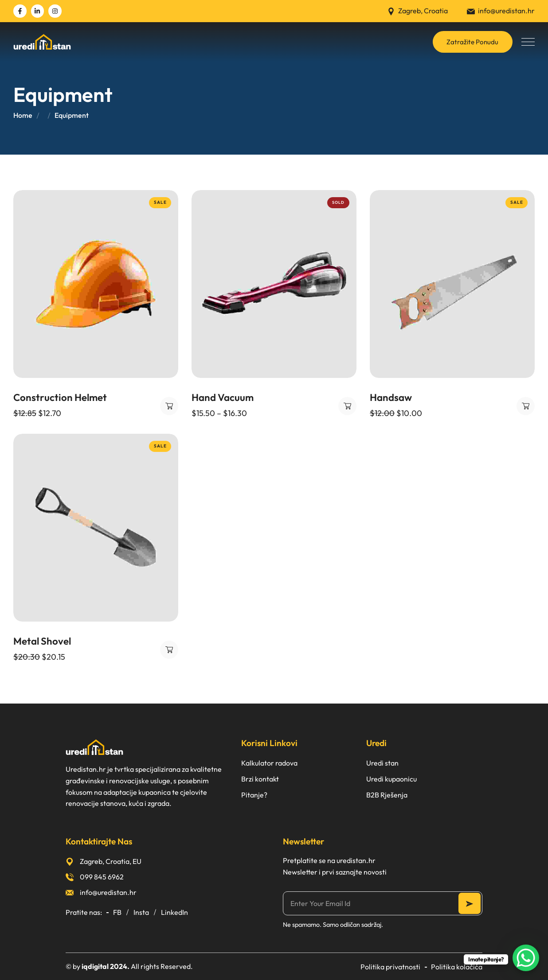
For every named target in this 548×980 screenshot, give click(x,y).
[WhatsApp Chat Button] (526, 958)
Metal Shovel (42, 641)
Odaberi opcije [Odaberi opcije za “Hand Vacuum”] (347, 406)
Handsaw (391, 397)
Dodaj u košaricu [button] (169, 406)
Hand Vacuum (223, 397)
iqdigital (95, 966)
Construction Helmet (60, 397)
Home (23, 115)
